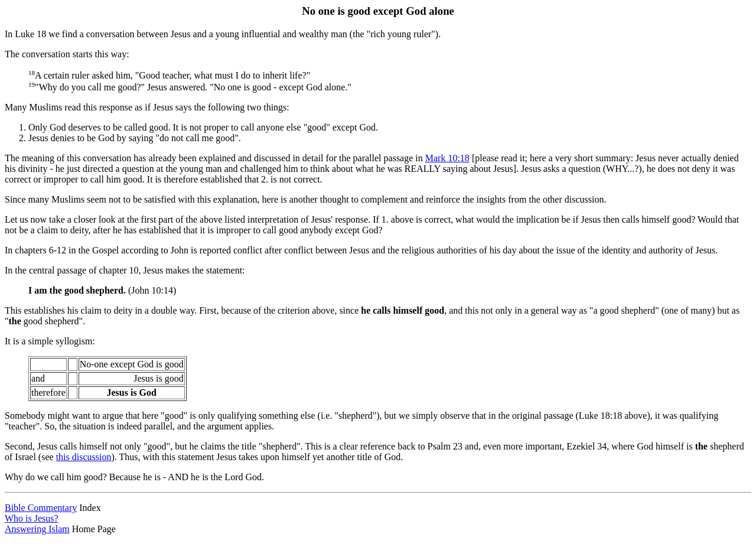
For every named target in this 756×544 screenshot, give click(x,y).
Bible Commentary (41, 508)
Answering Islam (37, 529)
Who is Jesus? (32, 518)
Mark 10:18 (447, 158)
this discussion (84, 457)
